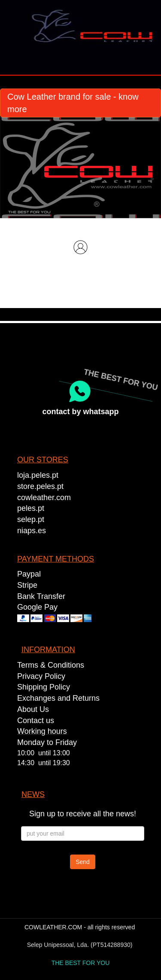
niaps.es (32, 531)
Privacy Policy (41, 676)
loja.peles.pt (38, 475)
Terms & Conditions (51, 665)
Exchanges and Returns (58, 698)
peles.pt (31, 508)
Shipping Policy (44, 687)
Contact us (36, 720)
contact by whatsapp (80, 412)
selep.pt (31, 519)
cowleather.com (44, 498)
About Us (33, 709)
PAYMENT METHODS (56, 559)
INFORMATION (48, 650)
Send (83, 862)
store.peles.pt (40, 486)
